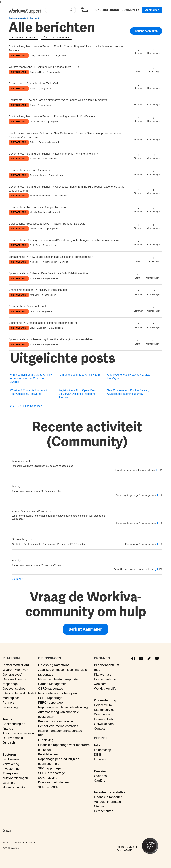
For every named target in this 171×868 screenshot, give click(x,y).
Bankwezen (11, 759)
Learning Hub (103, 719)
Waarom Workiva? (15, 670)
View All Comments (38, 170)
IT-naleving (46, 740)
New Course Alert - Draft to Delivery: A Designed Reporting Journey (128, 392)
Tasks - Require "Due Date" (70, 224)
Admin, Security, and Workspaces (32, 511)
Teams (7, 719)
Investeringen (12, 769)
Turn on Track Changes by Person (47, 207)
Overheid (9, 783)
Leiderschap (102, 750)
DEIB (98, 754)
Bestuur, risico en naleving (56, 721)
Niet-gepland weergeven (23, 37)
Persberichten (104, 811)
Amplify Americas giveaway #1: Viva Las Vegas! (128, 376)
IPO (41, 735)
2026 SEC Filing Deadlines (26, 406)
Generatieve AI (13, 674)
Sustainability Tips (23, 539)
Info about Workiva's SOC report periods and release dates (42, 466)
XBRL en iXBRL (49, 787)
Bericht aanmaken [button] (146, 31)
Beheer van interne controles (58, 726)
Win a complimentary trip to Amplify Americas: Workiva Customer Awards (31, 378)
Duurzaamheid (13, 738)
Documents (15, 84)
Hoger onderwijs (14, 787)
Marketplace (11, 698)
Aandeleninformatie (107, 802)
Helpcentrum (103, 705)
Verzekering (11, 764)
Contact (99, 729)
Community (35, 18)
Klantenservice (104, 710)
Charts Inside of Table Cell (42, 84)
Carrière (100, 771)
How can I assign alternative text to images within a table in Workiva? (68, 100)
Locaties (100, 759)
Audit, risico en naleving (19, 733)
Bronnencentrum (106, 665)
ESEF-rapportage (50, 698)
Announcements (22, 461)
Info (97, 745)
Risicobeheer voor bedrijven (57, 693)
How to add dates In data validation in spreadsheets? (61, 257)
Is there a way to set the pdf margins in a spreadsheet (62, 339)
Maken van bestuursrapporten (59, 679)
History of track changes (53, 290)
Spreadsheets (17, 257)
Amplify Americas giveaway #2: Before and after (37, 491)
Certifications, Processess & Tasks (29, 46)
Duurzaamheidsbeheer (54, 782)
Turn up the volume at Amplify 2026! (80, 375)
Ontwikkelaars (104, 724)
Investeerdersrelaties (110, 792)
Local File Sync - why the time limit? (76, 154)
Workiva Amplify (105, 689)
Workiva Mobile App (20, 67)
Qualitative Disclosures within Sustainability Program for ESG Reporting (49, 544)
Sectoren (9, 754)
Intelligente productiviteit (19, 693)
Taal (87, 11)
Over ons (100, 776)
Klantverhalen (103, 674)
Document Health (37, 306)
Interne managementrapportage (60, 731)
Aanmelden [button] (152, 10)
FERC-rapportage (50, 703)
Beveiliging (10, 707)
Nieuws (99, 806)
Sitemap (33, 843)
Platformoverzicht (16, 665)
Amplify (16, 486)
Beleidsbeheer (48, 754)
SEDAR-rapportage (52, 773)
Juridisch (9, 743)
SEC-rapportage (49, 768)
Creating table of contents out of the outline (52, 323)
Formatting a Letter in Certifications (75, 117)
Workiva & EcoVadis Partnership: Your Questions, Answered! (30, 392)
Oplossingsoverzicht (53, 665)
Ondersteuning (105, 700)
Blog (97, 670)
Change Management (21, 290)
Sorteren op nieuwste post (56, 37)
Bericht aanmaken (86, 629)
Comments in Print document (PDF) (58, 67)
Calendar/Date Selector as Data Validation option (59, 273)
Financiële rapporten (108, 797)
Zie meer (17, 579)
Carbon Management (53, 684)
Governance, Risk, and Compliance (30, 154)
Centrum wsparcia (17, 18)
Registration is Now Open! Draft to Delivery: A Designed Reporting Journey (79, 394)
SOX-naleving (48, 778)
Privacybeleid (20, 843)
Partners (8, 703)
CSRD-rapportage (51, 689)
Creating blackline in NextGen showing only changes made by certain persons (73, 240)
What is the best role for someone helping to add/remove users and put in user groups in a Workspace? (59, 517)
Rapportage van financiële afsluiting (63, 707)
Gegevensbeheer (15, 689)
